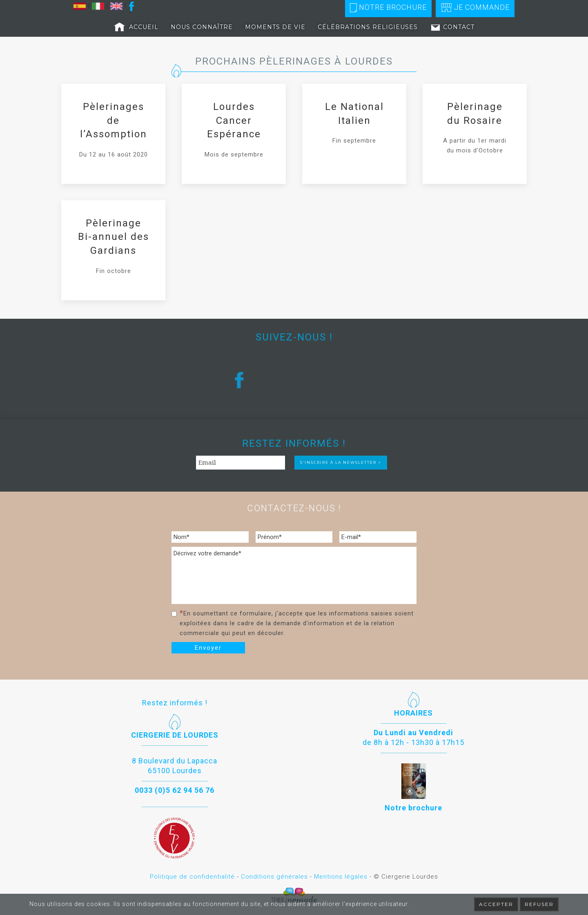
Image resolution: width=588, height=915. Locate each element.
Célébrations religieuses (368, 27)
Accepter (496, 904)
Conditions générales (274, 877)
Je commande (475, 8)
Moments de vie (275, 27)
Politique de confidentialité (192, 877)
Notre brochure (388, 8)
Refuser (539, 904)
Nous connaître (202, 27)
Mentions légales (341, 877)
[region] (294, 380)
